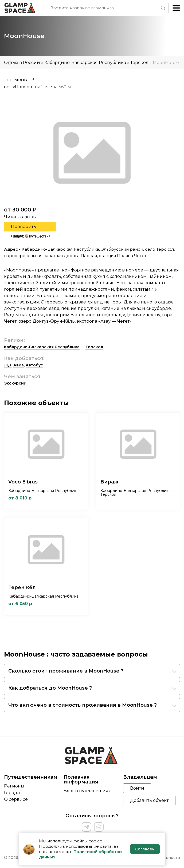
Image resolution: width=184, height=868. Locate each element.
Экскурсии (15, 383)
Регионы (14, 786)
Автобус (34, 365)
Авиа (19, 365)
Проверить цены (24, 228)
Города (12, 793)
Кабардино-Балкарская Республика (85, 63)
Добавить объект (149, 800)
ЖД (8, 365)
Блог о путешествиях (87, 791)
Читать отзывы (20, 217)
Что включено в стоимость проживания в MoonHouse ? (83, 705)
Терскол (139, 63)
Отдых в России (22, 63)
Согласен (145, 849)
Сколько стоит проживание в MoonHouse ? (66, 671)
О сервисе (16, 799)
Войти (137, 788)
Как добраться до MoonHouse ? (50, 688)
